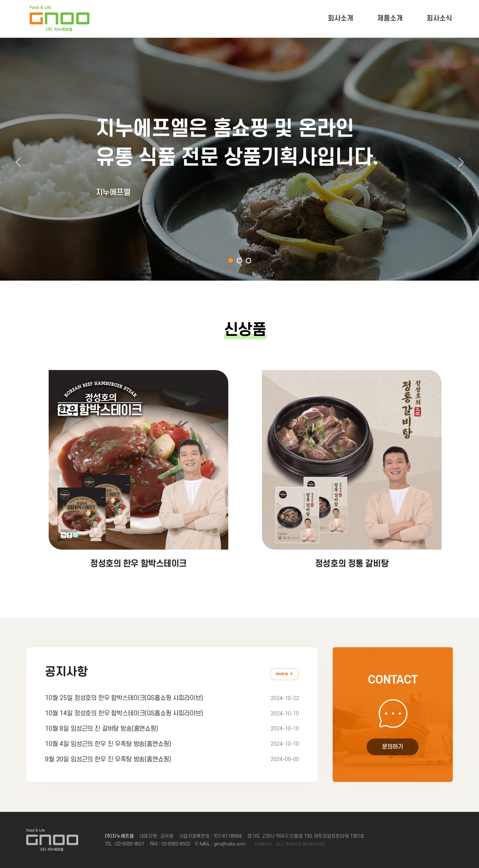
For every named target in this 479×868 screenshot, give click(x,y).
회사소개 (341, 19)
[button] (17, 159)
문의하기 (393, 747)
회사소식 (439, 19)
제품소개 (390, 19)
